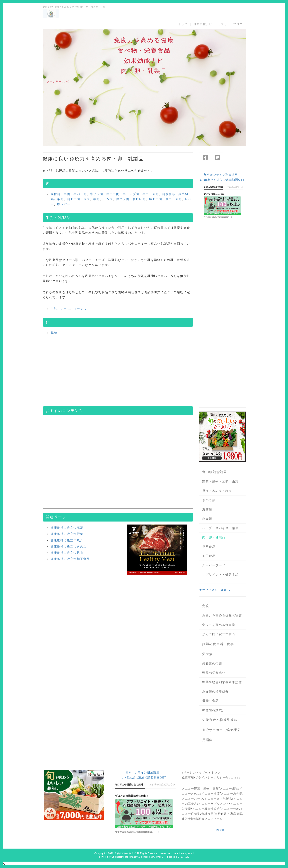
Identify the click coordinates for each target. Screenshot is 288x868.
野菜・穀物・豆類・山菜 (220, 481)
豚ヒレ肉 (139, 199)
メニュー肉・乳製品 (218, 799)
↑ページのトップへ (195, 772)
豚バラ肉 (123, 199)
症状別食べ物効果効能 (220, 720)
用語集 (207, 740)
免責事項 (188, 777)
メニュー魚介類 (232, 793)
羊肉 (96, 199)
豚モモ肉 (156, 199)
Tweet (220, 830)
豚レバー (64, 204)
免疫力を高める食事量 (219, 625)
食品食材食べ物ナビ (125, 853)
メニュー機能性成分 (206, 809)
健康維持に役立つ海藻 (67, 528)
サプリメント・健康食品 (220, 574)
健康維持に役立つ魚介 (67, 540)
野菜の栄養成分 (214, 673)
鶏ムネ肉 (57, 199)
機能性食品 (210, 701)
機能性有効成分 (214, 710)
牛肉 (67, 194)
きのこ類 (209, 500)
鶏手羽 (183, 194)
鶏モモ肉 (74, 199)
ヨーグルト (82, 309)
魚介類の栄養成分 (215, 691)
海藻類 (207, 509)
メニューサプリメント (214, 804)
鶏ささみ (169, 194)
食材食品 (208, 814)
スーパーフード (214, 565)
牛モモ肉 (113, 194)
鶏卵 (54, 333)
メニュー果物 (229, 788)
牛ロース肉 (151, 194)
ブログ (238, 24)
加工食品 (209, 556)
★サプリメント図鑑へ (215, 590)
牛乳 (54, 309)
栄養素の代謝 (212, 663)
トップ (183, 24)
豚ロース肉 (174, 199)
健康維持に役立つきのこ (69, 546)
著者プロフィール (210, 819)
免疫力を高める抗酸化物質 (222, 615)
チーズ (65, 309)
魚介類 (207, 519)
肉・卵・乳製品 (214, 537)
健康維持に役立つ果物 (67, 553)
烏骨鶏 (55, 194)
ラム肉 (108, 199)
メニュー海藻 (211, 793)
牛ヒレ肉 (96, 194)
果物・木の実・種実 (217, 491)
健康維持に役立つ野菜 (67, 534)
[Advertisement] (144, 115)
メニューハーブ (193, 799)
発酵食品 (209, 547)
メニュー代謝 (230, 809)
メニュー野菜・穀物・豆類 (200, 788)
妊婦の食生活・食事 (218, 644)
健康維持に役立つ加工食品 (70, 559)
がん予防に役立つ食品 (219, 634)
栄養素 (207, 654)
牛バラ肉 (80, 194)
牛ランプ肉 (131, 194)
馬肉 (87, 199)
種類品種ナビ (203, 24)
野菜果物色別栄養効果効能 (222, 682)
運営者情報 (189, 819)
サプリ (223, 24)
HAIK (186, 857)
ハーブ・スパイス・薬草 (220, 528)
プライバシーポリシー (211, 777)
